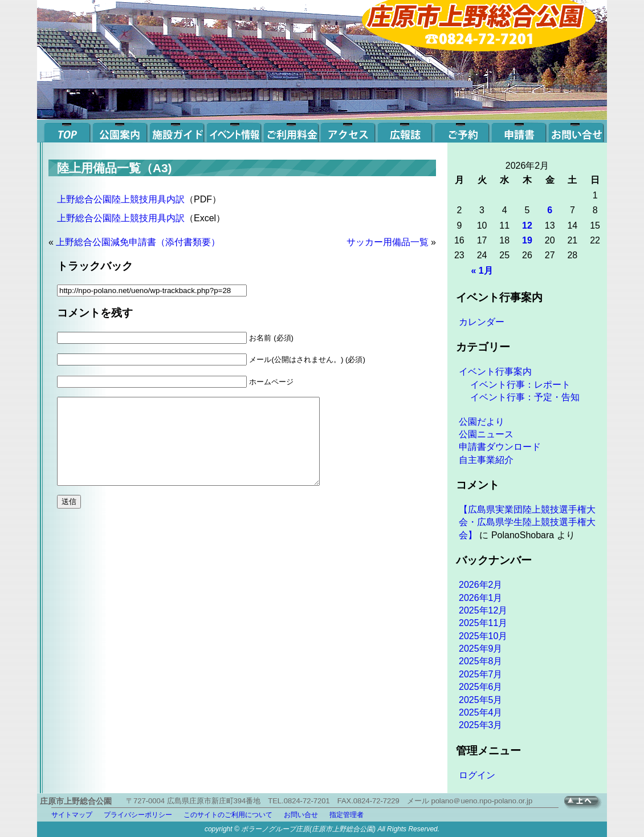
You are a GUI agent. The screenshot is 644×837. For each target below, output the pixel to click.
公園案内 (120, 131)
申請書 (519, 131)
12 (527, 225)
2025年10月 (483, 636)
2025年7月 (481, 674)
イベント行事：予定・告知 (525, 397)
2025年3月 (481, 725)
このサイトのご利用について (228, 815)
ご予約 (462, 131)
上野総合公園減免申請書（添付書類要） (138, 242)
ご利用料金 (291, 131)
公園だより (482, 422)
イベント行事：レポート (520, 385)
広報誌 (405, 131)
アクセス (348, 131)
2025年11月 (483, 623)
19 (527, 240)
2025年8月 (481, 661)
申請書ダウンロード (500, 447)
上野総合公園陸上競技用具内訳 (121, 199)
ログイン (477, 775)
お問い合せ (576, 131)
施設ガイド (177, 131)
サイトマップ (72, 815)
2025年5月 (481, 700)
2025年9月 (481, 649)
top (66, 131)
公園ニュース (486, 434)
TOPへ (586, 803)
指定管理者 (347, 815)
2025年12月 (483, 610)
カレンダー (482, 322)
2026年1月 (481, 598)
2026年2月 (481, 585)
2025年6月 (481, 687)
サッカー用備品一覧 (388, 242)
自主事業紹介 (486, 460)
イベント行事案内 (495, 371)
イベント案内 (234, 131)
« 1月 (482, 271)
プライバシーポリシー (138, 815)
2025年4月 (481, 712)
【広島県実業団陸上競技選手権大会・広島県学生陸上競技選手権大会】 (527, 522)
